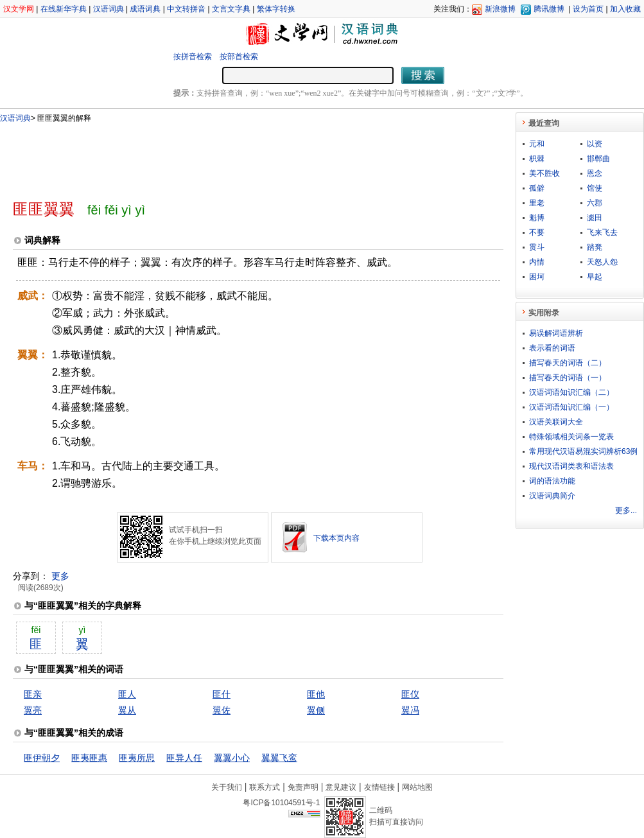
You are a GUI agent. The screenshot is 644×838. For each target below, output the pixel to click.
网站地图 (417, 787)
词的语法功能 (552, 481)
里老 (537, 203)
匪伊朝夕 (42, 758)
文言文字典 (231, 9)
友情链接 (379, 787)
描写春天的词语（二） (568, 363)
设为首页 (588, 9)
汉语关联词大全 (556, 422)
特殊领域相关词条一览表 (571, 437)
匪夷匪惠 (89, 758)
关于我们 (227, 787)
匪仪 (410, 694)
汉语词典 (109, 9)
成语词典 (145, 9)
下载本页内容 (336, 538)
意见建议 (341, 787)
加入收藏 (625, 9)
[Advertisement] (237, 156)
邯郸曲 (598, 159)
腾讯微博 (549, 9)
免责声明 (303, 787)
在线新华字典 (64, 9)
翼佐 (222, 710)
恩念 (595, 173)
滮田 (595, 218)
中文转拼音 (186, 9)
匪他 (316, 694)
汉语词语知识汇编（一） (571, 407)
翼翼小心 (232, 758)
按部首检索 (239, 57)
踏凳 (595, 247)
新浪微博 (500, 9)
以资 (595, 144)
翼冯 (410, 710)
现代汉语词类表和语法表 (571, 466)
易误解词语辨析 (556, 333)
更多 (60, 576)
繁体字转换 (276, 9)
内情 (537, 262)
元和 (537, 144)
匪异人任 (184, 758)
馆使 (595, 188)
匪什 (222, 694)
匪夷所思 (137, 758)
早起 (595, 277)
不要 (537, 232)
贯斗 (537, 247)
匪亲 (33, 694)
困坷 (537, 277)
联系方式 (265, 787)
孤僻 (537, 188)
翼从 (127, 710)
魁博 (537, 218)
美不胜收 (544, 173)
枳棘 (537, 159)
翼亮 (33, 710)
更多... (626, 511)
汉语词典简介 (552, 496)
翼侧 (316, 710)
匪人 (127, 694)
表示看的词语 (552, 348)
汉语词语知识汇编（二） (571, 392)
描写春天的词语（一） (568, 378)
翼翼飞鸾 (279, 758)
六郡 (595, 203)
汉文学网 (19, 9)
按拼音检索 (193, 57)
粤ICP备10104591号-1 (281, 803)
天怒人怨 (602, 262)
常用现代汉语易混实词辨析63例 (583, 451)
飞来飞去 (602, 232)
